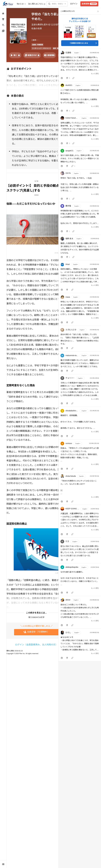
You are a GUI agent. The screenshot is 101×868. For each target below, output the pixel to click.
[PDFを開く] (32, 55)
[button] (80, 66)
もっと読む (95, 74)
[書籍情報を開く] (49, 55)
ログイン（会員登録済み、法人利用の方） (36, 645)
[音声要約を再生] (15, 55)
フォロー (77, 53)
